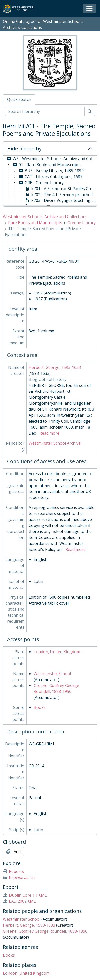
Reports (13, 871)
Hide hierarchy (24, 148)
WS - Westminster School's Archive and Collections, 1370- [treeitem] (51, 159)
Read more (49, 433)
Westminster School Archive (55, 443)
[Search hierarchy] (45, 111)
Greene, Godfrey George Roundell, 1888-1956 (45, 931)
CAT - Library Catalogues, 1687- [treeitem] (51, 177)
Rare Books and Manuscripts (35, 223)
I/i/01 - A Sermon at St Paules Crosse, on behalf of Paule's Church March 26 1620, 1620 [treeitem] (60, 189)
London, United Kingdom (57, 652)
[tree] (50, 181)
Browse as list (19, 877)
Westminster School (52, 674)
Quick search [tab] (19, 99)
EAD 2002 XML (19, 901)
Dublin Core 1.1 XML (25, 895)
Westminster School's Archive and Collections (45, 217)
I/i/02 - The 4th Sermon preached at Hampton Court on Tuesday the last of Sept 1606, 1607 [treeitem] (60, 195)
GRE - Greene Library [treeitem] (41, 183)
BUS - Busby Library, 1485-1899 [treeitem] (51, 171)
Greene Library (81, 223)
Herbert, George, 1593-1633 (55, 367)
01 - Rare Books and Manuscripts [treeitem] (46, 165)
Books (40, 707)
